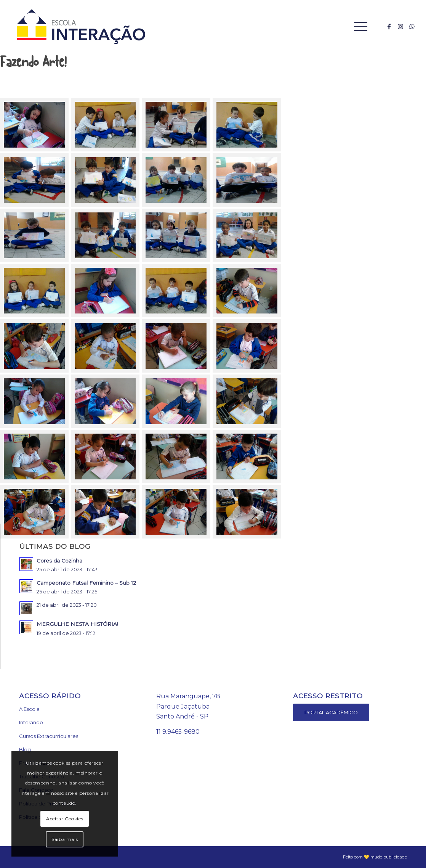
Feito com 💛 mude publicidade (375, 857)
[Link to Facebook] (389, 26)
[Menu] (358, 27)
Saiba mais (65, 839)
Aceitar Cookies (65, 819)
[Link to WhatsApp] (412, 26)
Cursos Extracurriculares (49, 736)
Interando (31, 722)
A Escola (29, 709)
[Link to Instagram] (400, 26)
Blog (25, 749)
